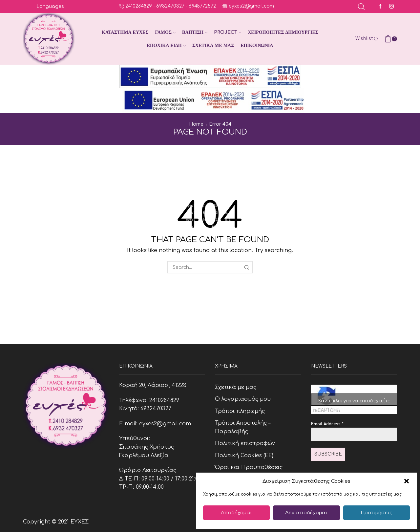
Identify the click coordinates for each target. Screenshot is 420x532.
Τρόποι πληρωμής (240, 411)
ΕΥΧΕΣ (80, 522)
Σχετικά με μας (213, 45)
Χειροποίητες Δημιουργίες (283, 32)
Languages (50, 6)
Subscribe (328, 454)
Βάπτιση (195, 32)
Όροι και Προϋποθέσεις (249, 467)
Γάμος (165, 32)
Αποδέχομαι (236, 513)
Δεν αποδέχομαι (306, 513)
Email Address (327, 424)
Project (228, 32)
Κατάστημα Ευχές (125, 32)
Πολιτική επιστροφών (245, 443)
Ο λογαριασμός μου (243, 399)
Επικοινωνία (257, 45)
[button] (407, 481)
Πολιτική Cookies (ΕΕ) (244, 456)
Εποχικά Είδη (166, 45)
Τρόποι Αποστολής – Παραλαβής (243, 427)
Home (196, 124)
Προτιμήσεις (377, 513)
